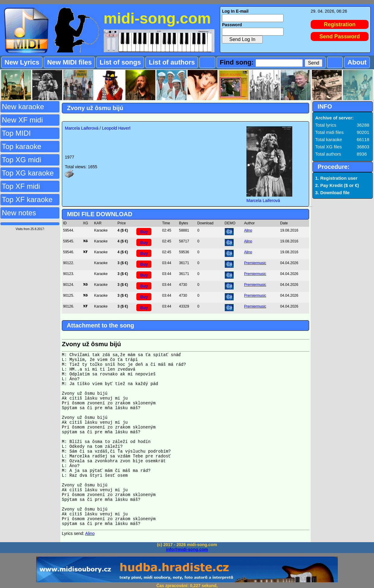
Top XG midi (22, 160)
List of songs (120, 62)
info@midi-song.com (187, 549)
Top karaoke (22, 146)
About (357, 62)
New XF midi (22, 120)
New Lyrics (22, 62)
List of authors (172, 62)
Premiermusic (255, 263)
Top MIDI (16, 133)
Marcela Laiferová (82, 128)
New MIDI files (69, 62)
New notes (19, 213)
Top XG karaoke (28, 173)
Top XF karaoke (27, 199)
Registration (340, 24)
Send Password (340, 36)
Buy (144, 232)
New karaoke (23, 107)
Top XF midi (21, 186)
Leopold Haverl (116, 128)
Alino (248, 230)
